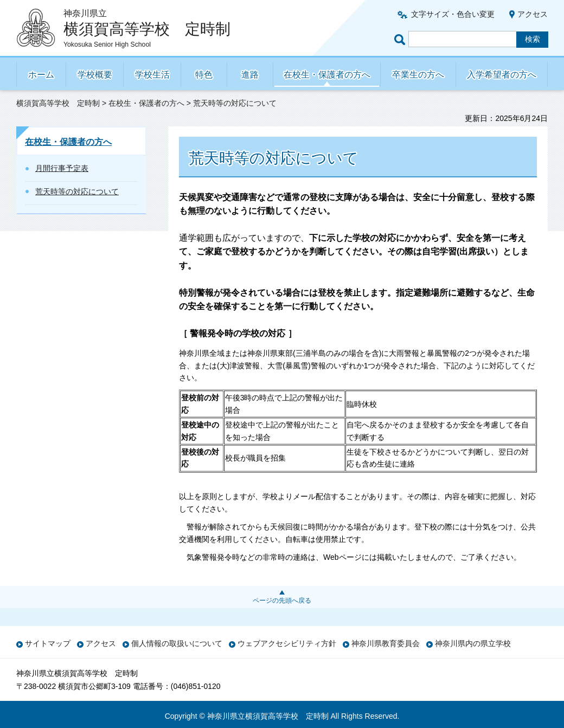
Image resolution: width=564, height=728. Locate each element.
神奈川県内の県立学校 (473, 643)
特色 (204, 75)
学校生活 (152, 75)
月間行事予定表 (62, 168)
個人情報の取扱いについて (177, 643)
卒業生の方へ (418, 75)
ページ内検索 (401, 39)
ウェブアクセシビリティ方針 (287, 643)
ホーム (41, 75)
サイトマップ (48, 643)
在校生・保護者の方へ (327, 75)
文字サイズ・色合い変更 (453, 14)
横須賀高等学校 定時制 (58, 103)
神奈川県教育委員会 (386, 643)
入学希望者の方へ (502, 75)
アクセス (533, 14)
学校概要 (95, 75)
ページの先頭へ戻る (282, 601)
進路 (250, 75)
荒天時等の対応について (77, 191)
